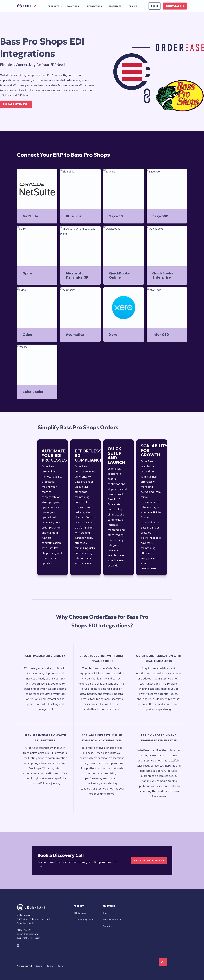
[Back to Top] (163, 962)
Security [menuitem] (39, 966)
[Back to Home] (28, 6)
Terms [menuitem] (60, 966)
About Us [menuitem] (107, 926)
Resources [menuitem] (109, 906)
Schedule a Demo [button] (175, 6)
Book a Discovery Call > (16, 104)
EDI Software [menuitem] (80, 913)
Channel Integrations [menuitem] (84, 919)
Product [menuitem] (79, 906)
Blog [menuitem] (105, 913)
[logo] (31, 907)
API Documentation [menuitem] (112, 919)
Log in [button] (154, 6)
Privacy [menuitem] (50, 966)
